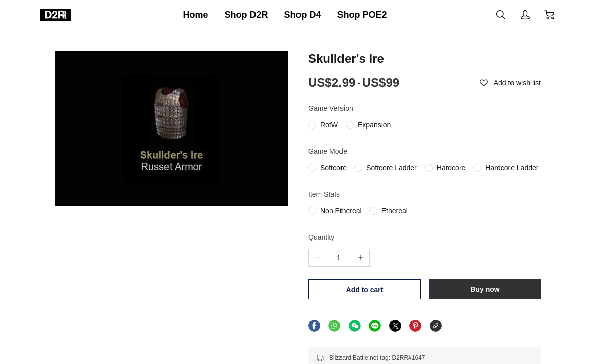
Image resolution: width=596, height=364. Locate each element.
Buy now (485, 289)
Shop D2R (246, 15)
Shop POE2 (362, 15)
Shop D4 (303, 15)
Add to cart (365, 290)
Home (195, 15)
